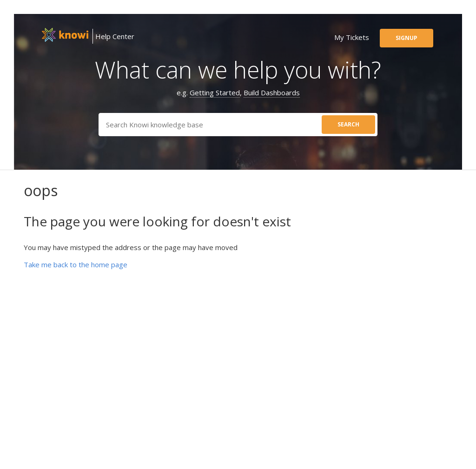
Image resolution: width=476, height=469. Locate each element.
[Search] (238, 125)
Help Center (115, 36)
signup (407, 38)
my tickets (352, 37)
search (348, 124)
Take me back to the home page (76, 264)
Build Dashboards (272, 92)
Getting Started (215, 92)
